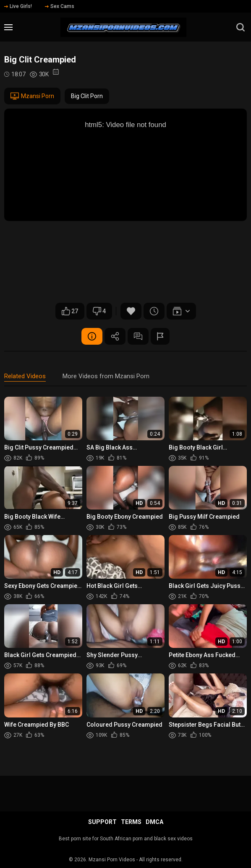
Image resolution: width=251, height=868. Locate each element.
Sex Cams (60, 6)
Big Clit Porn (87, 96)
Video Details (92, 336)
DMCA (154, 822)
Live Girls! (18, 6)
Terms (131, 822)
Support (102, 822)
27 (70, 311)
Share (115, 336)
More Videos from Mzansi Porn (106, 376)
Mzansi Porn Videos (112, 860)
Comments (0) (138, 336)
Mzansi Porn (32, 96)
